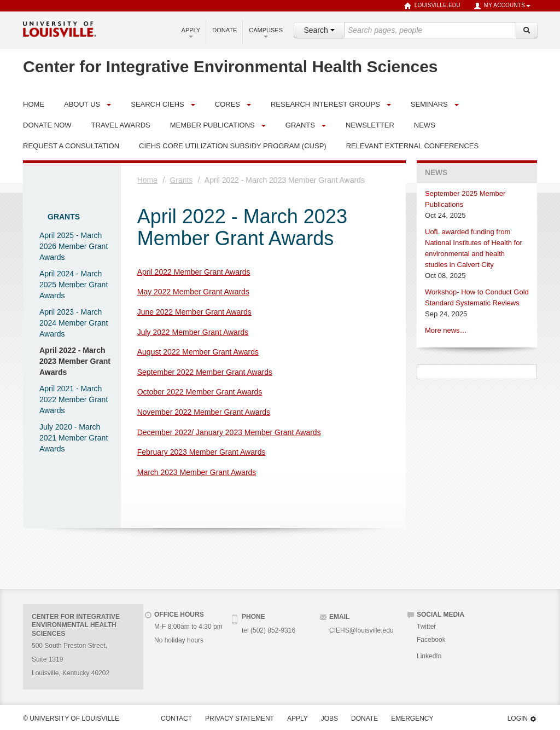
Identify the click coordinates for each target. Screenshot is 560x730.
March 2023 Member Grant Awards (197, 472)
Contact (176, 719)
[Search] (527, 30)
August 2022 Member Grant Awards (198, 352)
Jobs (329, 719)
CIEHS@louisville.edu (361, 630)
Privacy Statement (240, 719)
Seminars (429, 104)
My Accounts (502, 6)
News (436, 173)
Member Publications (212, 125)
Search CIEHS (157, 104)
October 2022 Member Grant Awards (200, 392)
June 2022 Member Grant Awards (194, 312)
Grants (300, 125)
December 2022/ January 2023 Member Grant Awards (229, 432)
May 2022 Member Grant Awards (193, 292)
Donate (224, 30)
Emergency (412, 719)
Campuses (266, 32)
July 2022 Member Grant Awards (193, 332)
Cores (227, 104)
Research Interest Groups (325, 104)
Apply (191, 32)
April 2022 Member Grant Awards (194, 272)
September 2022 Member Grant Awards (205, 372)
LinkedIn (429, 656)
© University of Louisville (71, 719)
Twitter (426, 627)
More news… (446, 330)
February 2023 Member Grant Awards (202, 452)
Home (147, 180)
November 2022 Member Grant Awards (204, 412)
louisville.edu (432, 6)
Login (522, 719)
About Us (82, 104)
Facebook (431, 640)
